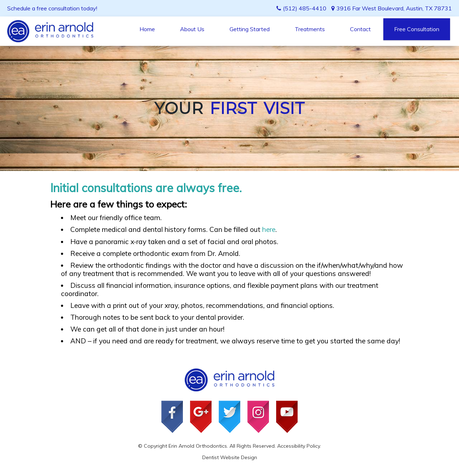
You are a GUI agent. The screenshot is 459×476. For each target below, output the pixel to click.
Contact (360, 29)
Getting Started (250, 29)
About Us (192, 29)
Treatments (310, 29)
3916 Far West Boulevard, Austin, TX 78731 (392, 8)
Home (147, 29)
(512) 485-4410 (305, 8)
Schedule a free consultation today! (52, 8)
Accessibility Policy (299, 446)
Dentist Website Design (230, 457)
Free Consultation (417, 29)
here (269, 229)
